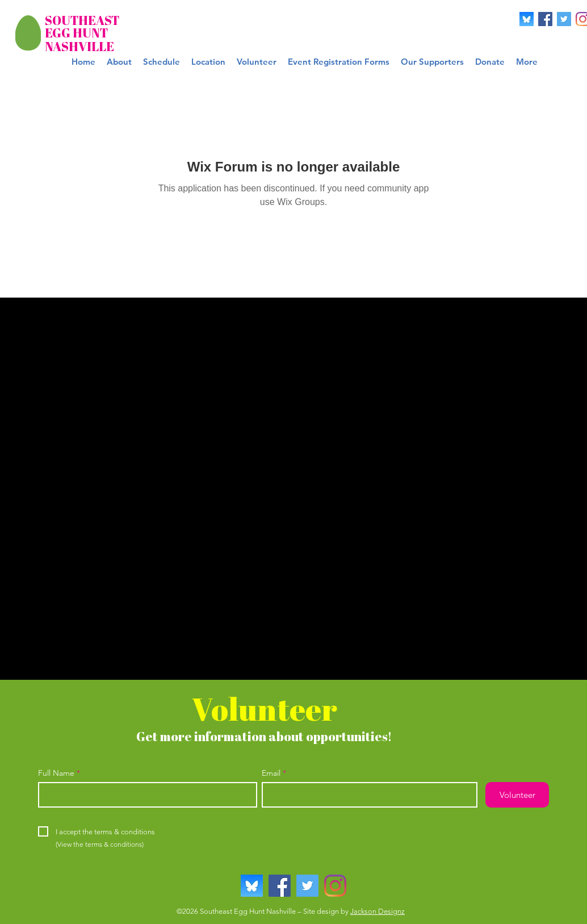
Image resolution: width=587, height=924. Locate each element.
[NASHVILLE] (79, 47)
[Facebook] (545, 19)
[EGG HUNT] (79, 33)
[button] (339, 62)
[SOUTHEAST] (82, 21)
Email (271, 773)
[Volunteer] (517, 795)
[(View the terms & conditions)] (100, 844)
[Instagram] (335, 886)
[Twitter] (564, 19)
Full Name (56, 773)
